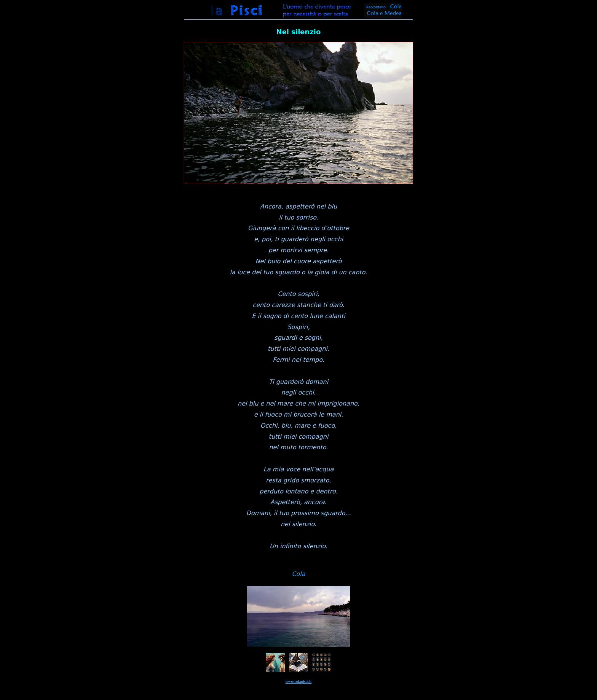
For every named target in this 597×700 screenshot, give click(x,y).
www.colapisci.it (299, 682)
